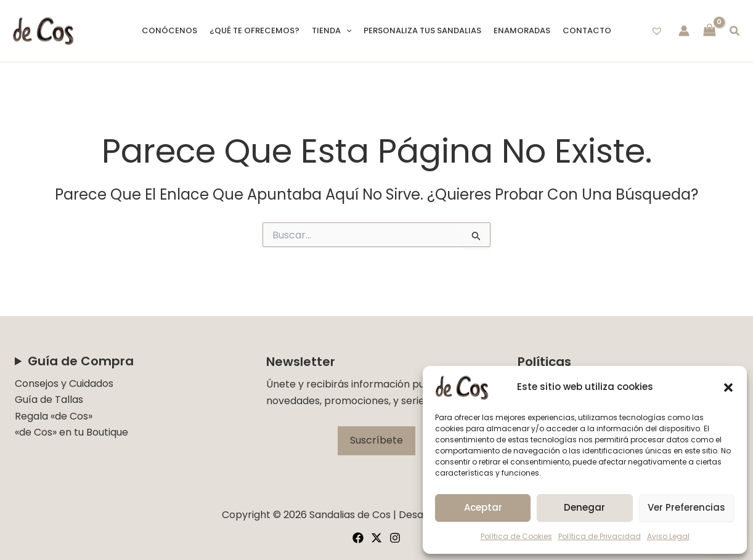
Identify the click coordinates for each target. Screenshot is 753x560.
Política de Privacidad (600, 536)
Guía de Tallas (49, 400)
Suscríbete (376, 440)
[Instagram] (395, 538)
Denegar (584, 507)
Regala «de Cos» (54, 416)
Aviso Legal (668, 536)
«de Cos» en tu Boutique (71, 432)
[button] (728, 388)
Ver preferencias (686, 507)
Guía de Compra (81, 361)
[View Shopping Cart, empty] (710, 31)
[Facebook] (358, 538)
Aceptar (483, 507)
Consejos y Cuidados (64, 383)
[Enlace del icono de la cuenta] (684, 31)
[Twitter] (376, 538)
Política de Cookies (516, 536)
